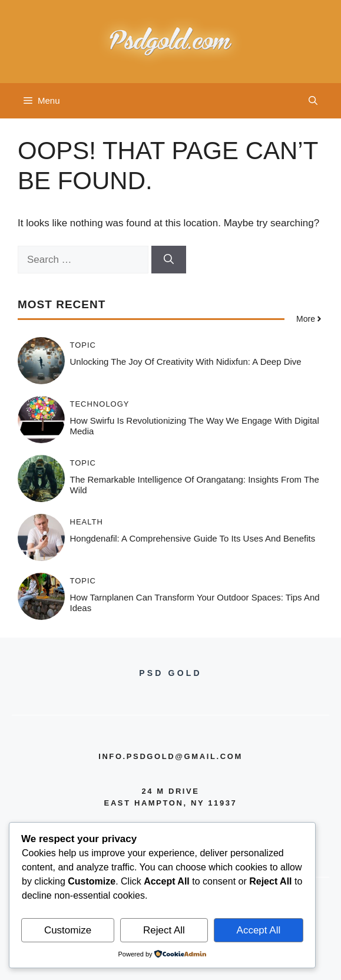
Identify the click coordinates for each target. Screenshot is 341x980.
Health (87, 522)
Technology (100, 404)
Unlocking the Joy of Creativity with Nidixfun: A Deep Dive (186, 362)
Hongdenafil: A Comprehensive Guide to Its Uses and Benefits (193, 538)
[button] (313, 101)
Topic (83, 345)
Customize (68, 930)
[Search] (169, 260)
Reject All (164, 930)
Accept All (259, 930)
